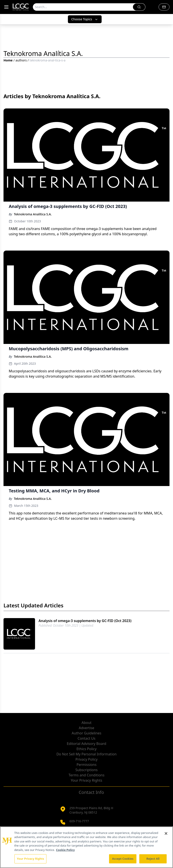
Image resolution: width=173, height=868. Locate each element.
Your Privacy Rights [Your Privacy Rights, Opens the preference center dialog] (30, 859)
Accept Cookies (123, 859)
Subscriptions (86, 770)
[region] (86, 847)
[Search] (83, 7)
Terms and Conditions (86, 775)
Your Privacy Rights (86, 780)
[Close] (166, 833)
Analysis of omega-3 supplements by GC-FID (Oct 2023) (85, 621)
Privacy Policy (87, 759)
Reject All (153, 859)
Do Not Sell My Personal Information (87, 754)
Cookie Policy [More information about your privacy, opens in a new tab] (65, 850)
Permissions (86, 765)
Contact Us (86, 738)
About (86, 723)
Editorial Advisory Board (86, 744)
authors (21, 60)
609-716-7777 (79, 821)
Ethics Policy (86, 749)
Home (8, 60)
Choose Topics (85, 19)
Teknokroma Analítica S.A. (33, 214)
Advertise (86, 728)
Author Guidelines (86, 733)
